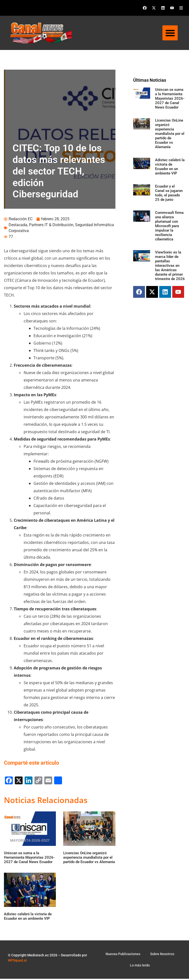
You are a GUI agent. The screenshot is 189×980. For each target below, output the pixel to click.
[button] (170, 33)
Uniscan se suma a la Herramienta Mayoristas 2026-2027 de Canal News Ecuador (170, 98)
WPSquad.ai (17, 962)
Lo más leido (140, 966)
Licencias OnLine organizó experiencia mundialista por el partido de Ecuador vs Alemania (170, 134)
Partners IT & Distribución (51, 226)
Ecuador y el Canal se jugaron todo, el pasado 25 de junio (169, 193)
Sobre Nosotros (162, 955)
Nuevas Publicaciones (123, 955)
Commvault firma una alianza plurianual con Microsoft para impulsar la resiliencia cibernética (169, 226)
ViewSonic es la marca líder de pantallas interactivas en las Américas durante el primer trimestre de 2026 (170, 266)
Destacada (18, 226)
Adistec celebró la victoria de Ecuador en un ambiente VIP (170, 167)
